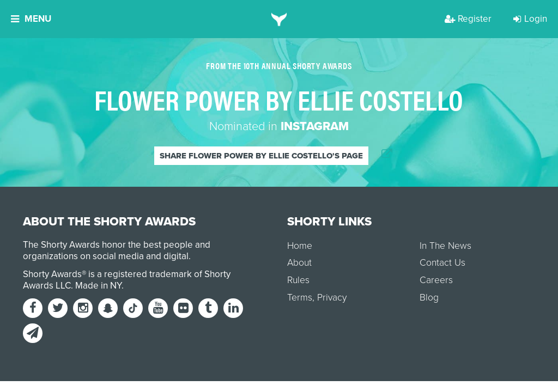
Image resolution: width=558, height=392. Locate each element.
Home (300, 246)
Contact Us (442, 263)
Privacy (332, 298)
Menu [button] (31, 19)
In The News (445, 246)
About (299, 263)
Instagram (315, 126)
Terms (300, 298)
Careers (436, 280)
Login (530, 19)
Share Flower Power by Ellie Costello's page (261, 156)
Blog (429, 298)
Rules (298, 280)
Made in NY (98, 286)
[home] (279, 19)
